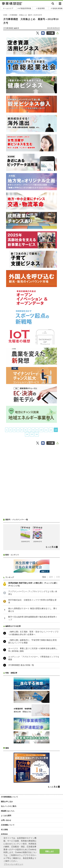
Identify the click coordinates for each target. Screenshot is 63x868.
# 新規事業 (41, 8)
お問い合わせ (6, 820)
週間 (51, 577)
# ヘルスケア (8, 8)
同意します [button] (50, 851)
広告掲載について (8, 825)
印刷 (51, 33)
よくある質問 (6, 816)
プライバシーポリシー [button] (14, 864)
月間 (58, 577)
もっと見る (50, 547)
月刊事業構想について (9, 797)
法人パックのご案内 (9, 806)
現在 (44, 577)
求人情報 (4, 830)
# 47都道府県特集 (24, 8)
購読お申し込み (7, 802)
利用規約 (4, 834)
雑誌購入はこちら (8, 811)
